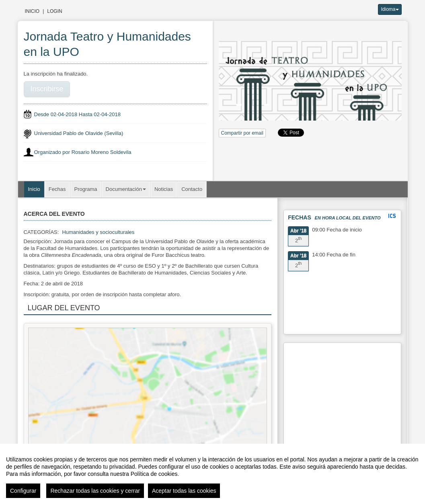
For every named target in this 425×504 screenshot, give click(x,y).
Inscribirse (47, 89)
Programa (86, 189)
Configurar (23, 491)
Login (54, 11)
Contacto (192, 189)
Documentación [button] (126, 189)
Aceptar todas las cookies (184, 491)
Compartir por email (242, 133)
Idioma (390, 9)
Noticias (164, 189)
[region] (212, 474)
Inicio (32, 11)
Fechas (57, 189)
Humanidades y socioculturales (98, 232)
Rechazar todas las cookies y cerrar (95, 491)
